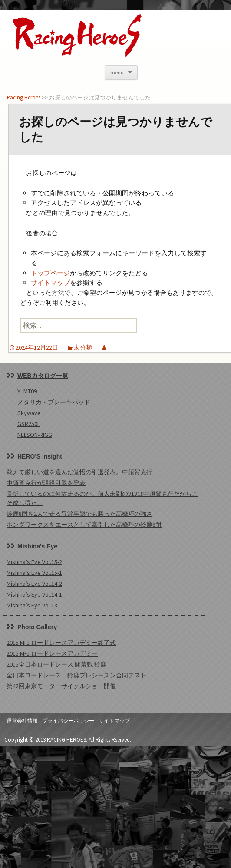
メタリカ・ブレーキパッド (54, 402)
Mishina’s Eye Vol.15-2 (34, 562)
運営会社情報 (22, 721)
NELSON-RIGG (35, 435)
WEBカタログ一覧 (43, 376)
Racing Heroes (24, 97)
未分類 (83, 347)
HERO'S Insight (40, 456)
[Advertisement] (110, 807)
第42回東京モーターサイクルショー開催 (61, 686)
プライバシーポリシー (68, 721)
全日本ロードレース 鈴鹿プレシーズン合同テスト (76, 675)
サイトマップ (50, 282)
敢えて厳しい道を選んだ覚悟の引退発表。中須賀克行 (79, 472)
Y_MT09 (27, 391)
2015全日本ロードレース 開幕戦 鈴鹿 (56, 664)
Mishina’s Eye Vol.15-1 (34, 573)
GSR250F (29, 424)
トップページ (50, 273)
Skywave (29, 413)
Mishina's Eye (37, 546)
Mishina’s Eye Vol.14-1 (34, 594)
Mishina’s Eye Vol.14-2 (34, 584)
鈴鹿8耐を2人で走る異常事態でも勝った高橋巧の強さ (79, 514)
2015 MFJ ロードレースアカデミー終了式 (61, 643)
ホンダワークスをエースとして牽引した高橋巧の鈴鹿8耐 (84, 525)
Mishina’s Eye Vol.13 (32, 605)
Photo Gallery (37, 627)
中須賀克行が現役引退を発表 (46, 483)
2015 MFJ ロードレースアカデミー (52, 653)
